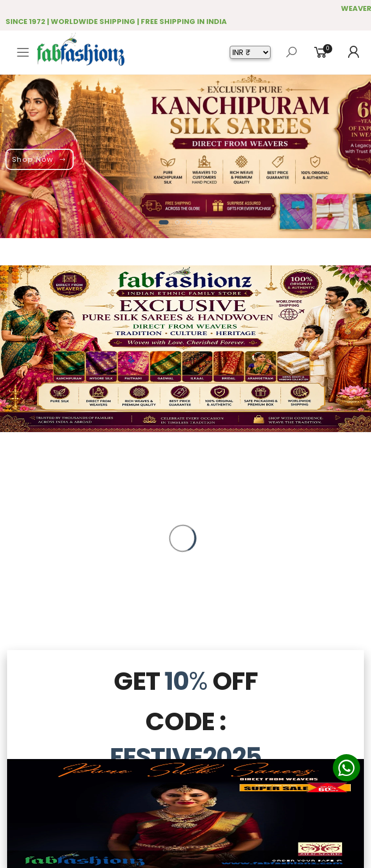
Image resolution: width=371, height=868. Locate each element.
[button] (164, 222)
